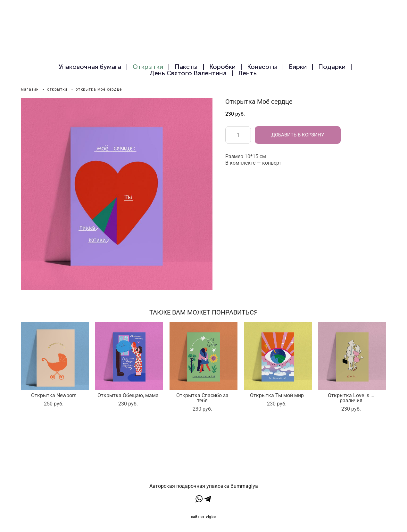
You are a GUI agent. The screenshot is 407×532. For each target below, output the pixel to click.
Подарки (332, 67)
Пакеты (186, 67)
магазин (30, 89)
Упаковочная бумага (90, 67)
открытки (57, 89)
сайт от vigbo (203, 517)
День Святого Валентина (188, 73)
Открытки (148, 67)
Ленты (248, 73)
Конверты (262, 67)
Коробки (222, 67)
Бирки (298, 67)
